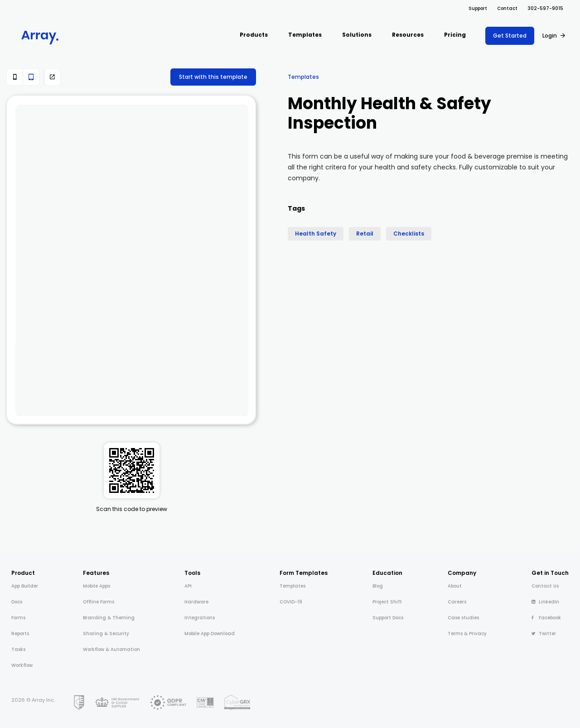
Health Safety (316, 234)
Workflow (22, 665)
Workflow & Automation (111, 649)
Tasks (18, 649)
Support (478, 8)
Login (550, 36)
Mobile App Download (210, 634)
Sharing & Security (106, 634)
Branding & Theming (109, 618)
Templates (303, 77)
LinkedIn (545, 602)
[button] (254, 36)
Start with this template (213, 77)
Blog (378, 586)
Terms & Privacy (467, 634)
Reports (20, 634)
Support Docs (388, 618)
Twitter (544, 634)
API (188, 586)
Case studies (463, 618)
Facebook (546, 618)
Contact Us (545, 586)
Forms (18, 618)
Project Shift (387, 602)
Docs (17, 602)
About (455, 586)
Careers (457, 602)
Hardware (196, 602)
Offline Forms (99, 602)
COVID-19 (291, 602)
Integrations (200, 618)
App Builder (25, 586)
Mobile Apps (97, 586)
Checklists (409, 234)
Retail (365, 234)
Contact (507, 8)
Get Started (510, 36)
